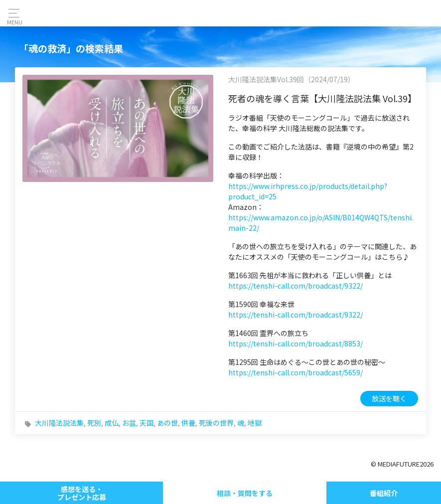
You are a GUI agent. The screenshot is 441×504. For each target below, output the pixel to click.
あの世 (167, 423)
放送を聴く (389, 398)
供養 (188, 423)
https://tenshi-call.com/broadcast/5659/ (295, 372)
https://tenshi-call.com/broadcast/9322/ (295, 286)
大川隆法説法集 (59, 423)
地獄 (255, 423)
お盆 (129, 423)
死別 (94, 423)
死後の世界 (216, 423)
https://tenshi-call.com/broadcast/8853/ (295, 343)
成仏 (112, 423)
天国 (147, 423)
